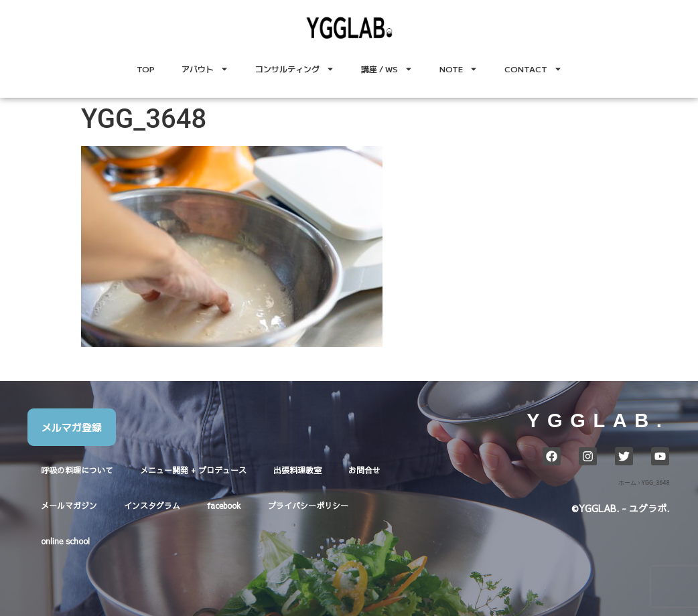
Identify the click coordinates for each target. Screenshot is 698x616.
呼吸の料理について (77, 470)
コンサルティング (295, 69)
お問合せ (364, 470)
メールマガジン (69, 506)
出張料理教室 (297, 470)
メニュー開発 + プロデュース (193, 470)
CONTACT (533, 69)
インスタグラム (152, 506)
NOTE (459, 69)
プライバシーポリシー (308, 506)
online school (65, 541)
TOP (146, 69)
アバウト (205, 69)
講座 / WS (387, 69)
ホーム (627, 483)
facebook (224, 506)
